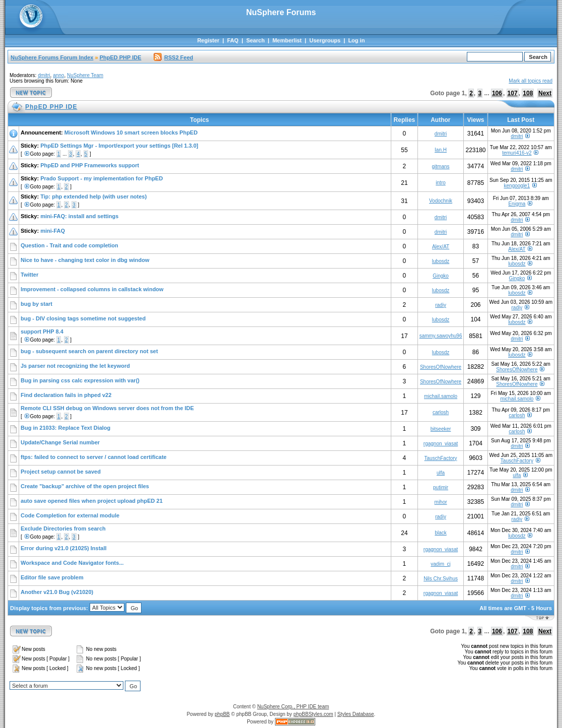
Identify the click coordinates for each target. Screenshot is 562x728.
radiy (441, 305)
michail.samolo (441, 396)
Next (545, 93)
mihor (441, 502)
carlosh (441, 412)
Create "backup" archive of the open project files (85, 486)
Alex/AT (441, 247)
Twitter (29, 275)
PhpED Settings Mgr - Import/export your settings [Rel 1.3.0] (119, 146)
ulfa (441, 473)
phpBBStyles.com (313, 714)
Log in (356, 40)
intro (440, 183)
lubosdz (441, 261)
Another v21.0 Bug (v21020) (57, 592)
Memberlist (287, 40)
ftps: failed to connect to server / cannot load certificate (94, 457)
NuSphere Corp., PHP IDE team (293, 707)
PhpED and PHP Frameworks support (90, 165)
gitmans (441, 167)
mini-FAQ (53, 231)
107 (513, 93)
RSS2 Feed (173, 57)
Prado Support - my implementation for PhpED (101, 178)
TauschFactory (441, 458)
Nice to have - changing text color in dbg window (85, 260)
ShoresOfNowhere (441, 367)
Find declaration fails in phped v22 (66, 395)
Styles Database (356, 714)
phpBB (222, 714)
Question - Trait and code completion (69, 245)
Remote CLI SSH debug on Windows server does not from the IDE (107, 408)
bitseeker (441, 429)
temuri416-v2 (517, 153)
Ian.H (441, 150)
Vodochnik (441, 201)
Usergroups (325, 40)
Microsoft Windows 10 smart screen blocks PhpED (131, 133)
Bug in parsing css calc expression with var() (80, 380)
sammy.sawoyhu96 (441, 336)
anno (58, 75)
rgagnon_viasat (441, 444)
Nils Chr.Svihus (441, 579)
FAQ (233, 40)
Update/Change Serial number (60, 442)
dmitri (44, 75)
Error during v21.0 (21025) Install (64, 548)
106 (497, 93)
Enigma (517, 204)
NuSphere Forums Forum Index (52, 57)
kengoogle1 (517, 186)
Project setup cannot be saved (61, 472)
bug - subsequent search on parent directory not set (89, 351)
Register (208, 40)
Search (256, 40)
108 (528, 93)
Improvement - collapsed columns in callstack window (92, 289)
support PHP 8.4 (42, 332)
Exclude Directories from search (63, 528)
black (440, 533)
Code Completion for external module (70, 515)
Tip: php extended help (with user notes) (93, 196)
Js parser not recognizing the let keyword (75, 366)
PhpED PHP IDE (121, 57)
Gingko (441, 276)
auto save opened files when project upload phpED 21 (92, 501)
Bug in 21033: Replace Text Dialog (65, 428)
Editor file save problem (52, 577)
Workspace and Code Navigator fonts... (72, 563)
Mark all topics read (531, 81)
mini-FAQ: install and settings (79, 216)
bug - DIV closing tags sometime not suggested (83, 318)
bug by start (37, 304)
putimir (441, 487)
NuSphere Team (85, 75)
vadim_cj (440, 564)
